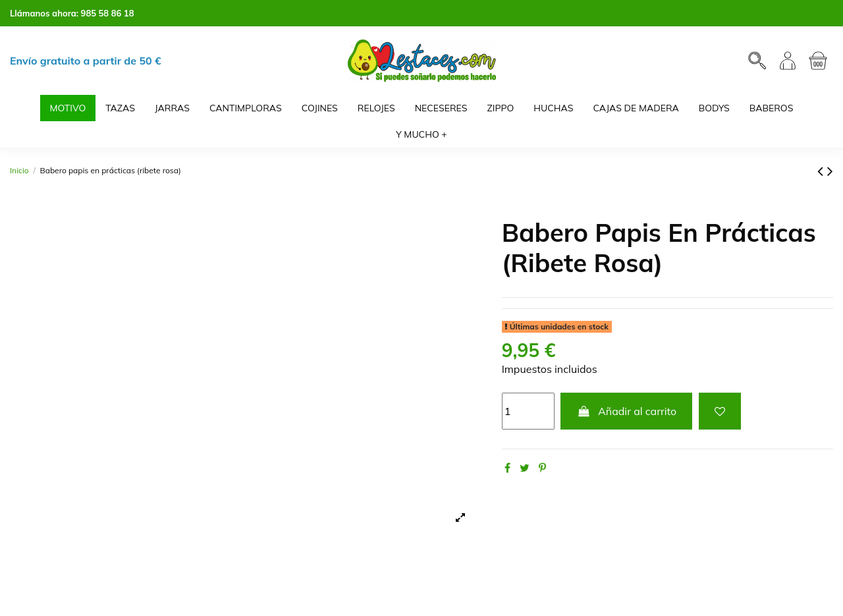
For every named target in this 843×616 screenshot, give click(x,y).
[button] (421, 134)
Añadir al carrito (626, 411)
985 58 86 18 (108, 13)
